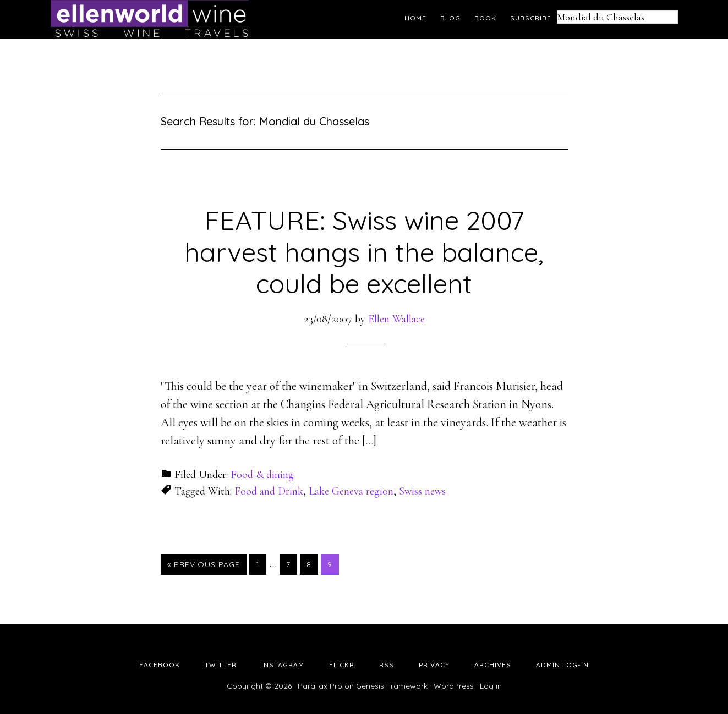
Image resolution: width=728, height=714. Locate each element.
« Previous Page (204, 564)
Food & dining (262, 475)
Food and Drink (269, 491)
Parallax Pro (320, 686)
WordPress (454, 686)
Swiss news (422, 491)
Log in (491, 686)
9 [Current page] (333, 564)
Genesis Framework (392, 686)
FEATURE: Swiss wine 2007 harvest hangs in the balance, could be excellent (364, 252)
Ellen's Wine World (150, 19)
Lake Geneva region (351, 491)
